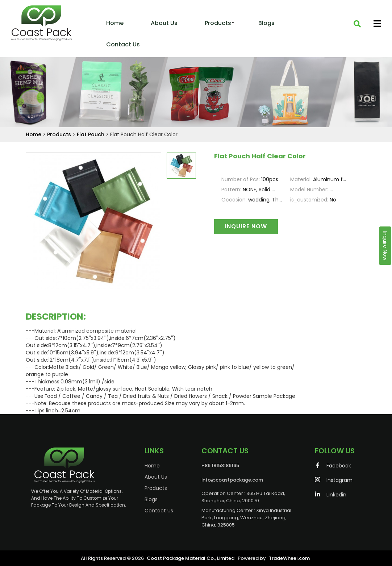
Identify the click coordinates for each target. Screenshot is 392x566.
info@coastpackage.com (209, 480)
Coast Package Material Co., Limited (191, 558)
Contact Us (136, 511)
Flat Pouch (91, 134)
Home (115, 23)
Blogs (266, 23)
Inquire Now (385, 246)
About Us (164, 23)
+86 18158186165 (197, 465)
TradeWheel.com (289, 558)
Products (218, 23)
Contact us (123, 44)
